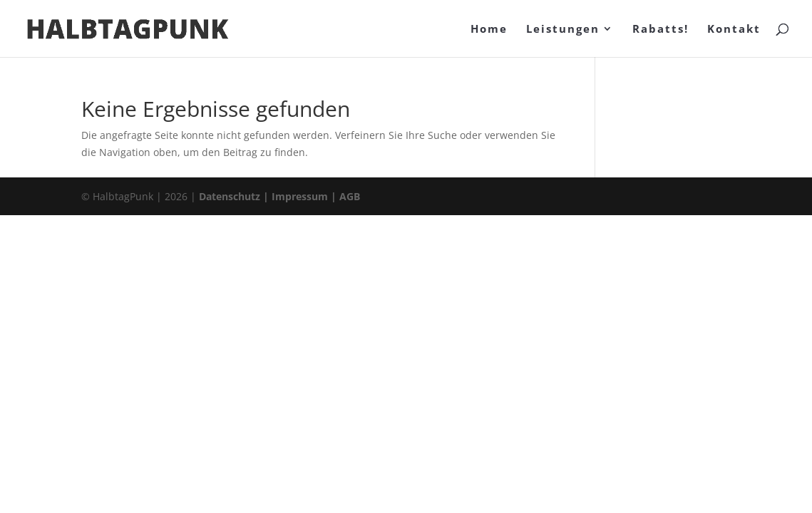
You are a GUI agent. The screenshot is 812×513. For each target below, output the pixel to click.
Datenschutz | (235, 196)
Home (489, 30)
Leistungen (563, 30)
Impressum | (305, 196)
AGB (350, 196)
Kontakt (734, 30)
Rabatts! (661, 30)
